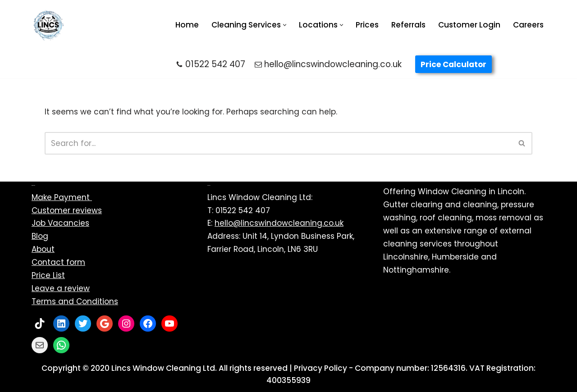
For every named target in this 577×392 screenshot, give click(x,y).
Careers (528, 25)
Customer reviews (67, 210)
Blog (40, 236)
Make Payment (62, 197)
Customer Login (469, 25)
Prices (367, 25)
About (43, 249)
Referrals (408, 25)
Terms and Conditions (75, 301)
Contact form (58, 262)
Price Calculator (453, 64)
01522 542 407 (215, 64)
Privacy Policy (321, 368)
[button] (285, 25)
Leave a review (61, 288)
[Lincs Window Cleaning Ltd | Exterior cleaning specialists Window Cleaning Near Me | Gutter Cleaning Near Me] (48, 25)
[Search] (278, 143)
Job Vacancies (60, 223)
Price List (48, 275)
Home (187, 25)
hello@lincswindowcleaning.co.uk (333, 64)
